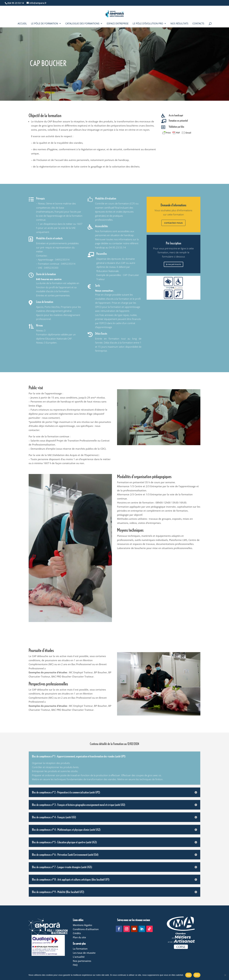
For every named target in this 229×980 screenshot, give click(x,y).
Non (197, 975)
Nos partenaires (82, 961)
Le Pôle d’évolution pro (148, 24)
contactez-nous (173, 223)
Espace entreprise (118, 24)
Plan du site (79, 937)
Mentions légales (82, 925)
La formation (80, 949)
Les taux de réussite (84, 953)
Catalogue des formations (82, 24)
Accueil (22, 24)
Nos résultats (179, 24)
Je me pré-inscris (173, 264)
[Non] (225, 975)
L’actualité (79, 957)
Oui (189, 975)
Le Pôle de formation (45, 24)
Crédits (77, 933)
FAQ (75, 965)
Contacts (198, 24)
